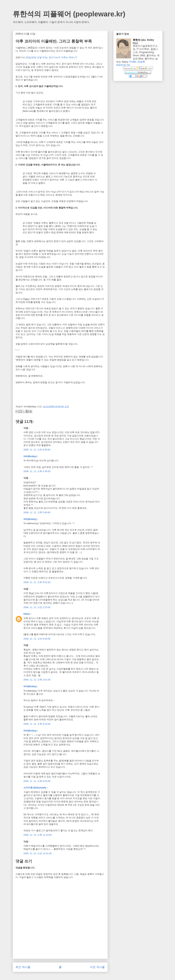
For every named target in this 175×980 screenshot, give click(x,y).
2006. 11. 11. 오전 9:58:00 (37, 450)
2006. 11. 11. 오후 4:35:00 (37, 471)
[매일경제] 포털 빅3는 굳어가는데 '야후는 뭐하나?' (52, 57)
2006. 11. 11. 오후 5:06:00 (37, 512)
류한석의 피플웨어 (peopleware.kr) (69, 14)
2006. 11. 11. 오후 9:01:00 (37, 582)
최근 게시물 (23, 967)
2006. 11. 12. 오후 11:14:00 (38, 835)
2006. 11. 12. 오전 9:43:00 (37, 639)
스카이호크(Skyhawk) (35, 788)
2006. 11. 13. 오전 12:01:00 (38, 853)
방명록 (141, 62)
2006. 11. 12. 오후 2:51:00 (37, 680)
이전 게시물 (97, 967)
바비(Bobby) (30, 456)
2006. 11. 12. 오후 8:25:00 (37, 781)
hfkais (27, 614)
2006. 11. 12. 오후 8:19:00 (37, 724)
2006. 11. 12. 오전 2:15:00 (37, 607)
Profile (133, 62)
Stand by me (123, 65)
